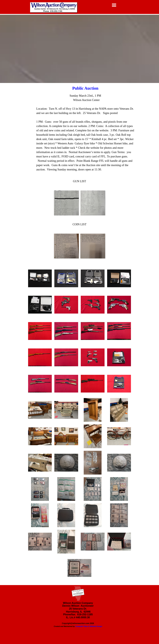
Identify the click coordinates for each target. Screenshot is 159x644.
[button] (66, 203)
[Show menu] (114, 5)
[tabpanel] (80, 131)
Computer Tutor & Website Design (89, 626)
